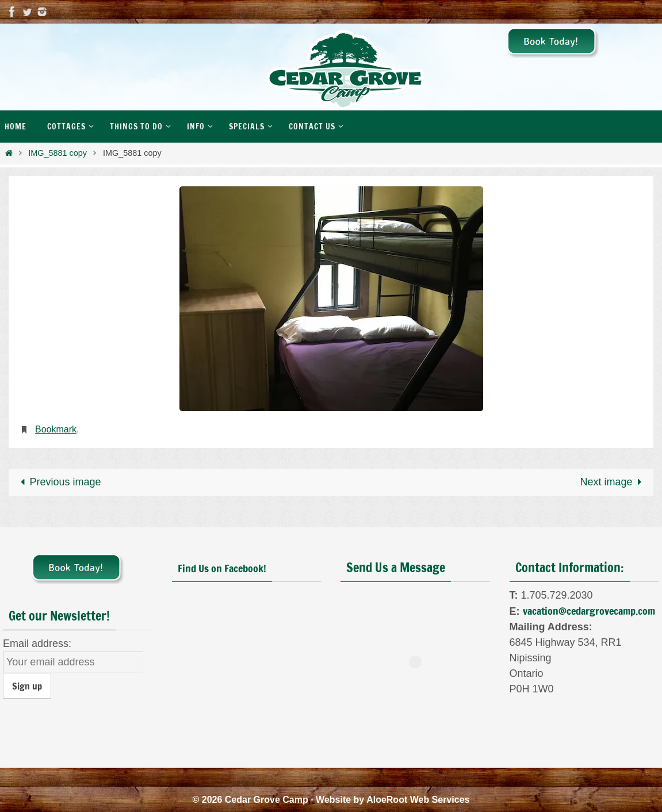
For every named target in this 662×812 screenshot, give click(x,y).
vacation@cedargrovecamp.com (589, 611)
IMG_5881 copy (58, 153)
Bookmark (56, 429)
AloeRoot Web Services (418, 800)
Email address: (37, 644)
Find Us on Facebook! (222, 568)
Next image (614, 482)
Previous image (58, 482)
